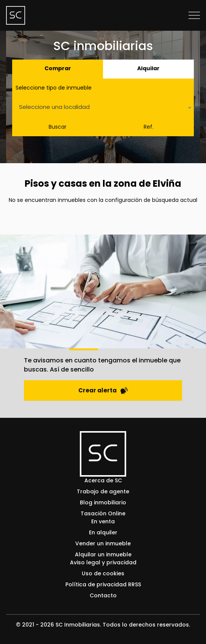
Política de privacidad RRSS (103, 584)
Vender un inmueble (103, 543)
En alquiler (103, 532)
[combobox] (103, 108)
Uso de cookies (103, 573)
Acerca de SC (103, 480)
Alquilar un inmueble (103, 554)
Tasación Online (103, 513)
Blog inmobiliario (103, 502)
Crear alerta (103, 390)
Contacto (103, 595)
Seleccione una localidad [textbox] (54, 107)
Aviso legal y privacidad (103, 562)
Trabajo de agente (103, 491)
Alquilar (148, 68)
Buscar (58, 127)
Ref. (149, 127)
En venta (103, 521)
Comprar (58, 68)
